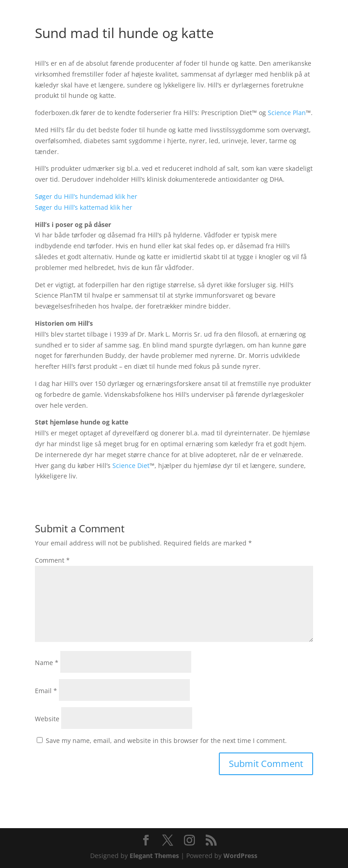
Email (46, 691)
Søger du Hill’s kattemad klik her (84, 207)
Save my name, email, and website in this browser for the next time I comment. (166, 740)
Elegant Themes (154, 856)
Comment (52, 560)
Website (47, 719)
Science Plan (287, 113)
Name (47, 663)
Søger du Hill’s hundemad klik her (87, 196)
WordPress (240, 856)
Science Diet (131, 465)
